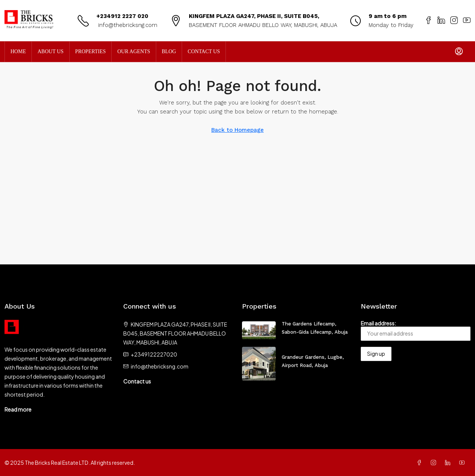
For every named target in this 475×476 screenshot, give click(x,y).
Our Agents (134, 51)
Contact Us (204, 51)
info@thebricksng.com (127, 25)
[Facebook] (421, 463)
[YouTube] (463, 463)
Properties (91, 51)
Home (18, 51)
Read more (18, 409)
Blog (169, 51)
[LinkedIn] (449, 463)
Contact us (137, 381)
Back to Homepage (237, 130)
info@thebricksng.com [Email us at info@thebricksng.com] (160, 366)
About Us (50, 51)
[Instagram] (435, 463)
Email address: (416, 330)
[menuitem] (459, 52)
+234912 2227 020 (122, 16)
